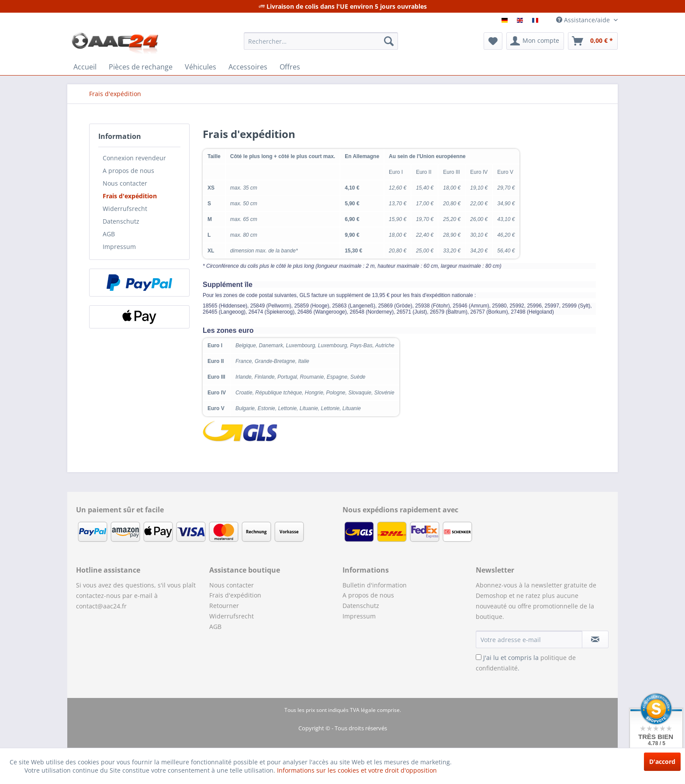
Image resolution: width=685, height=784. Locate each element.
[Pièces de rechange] (141, 67)
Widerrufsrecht (125, 209)
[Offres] (290, 67)
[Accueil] (85, 67)
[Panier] (593, 41)
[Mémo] (493, 41)
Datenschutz (121, 221)
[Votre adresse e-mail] (529, 639)
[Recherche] (389, 41)
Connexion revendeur (134, 158)
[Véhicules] (201, 67)
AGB (109, 234)
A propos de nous (128, 171)
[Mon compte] (535, 41)
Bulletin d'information (375, 585)
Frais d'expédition (130, 196)
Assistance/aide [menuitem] (584, 20)
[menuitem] (321, 41)
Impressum (119, 247)
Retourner (224, 606)
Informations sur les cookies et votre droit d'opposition (357, 770)
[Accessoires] (248, 67)
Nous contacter (125, 183)
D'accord (662, 762)
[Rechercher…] (321, 41)
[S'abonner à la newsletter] (595, 639)
